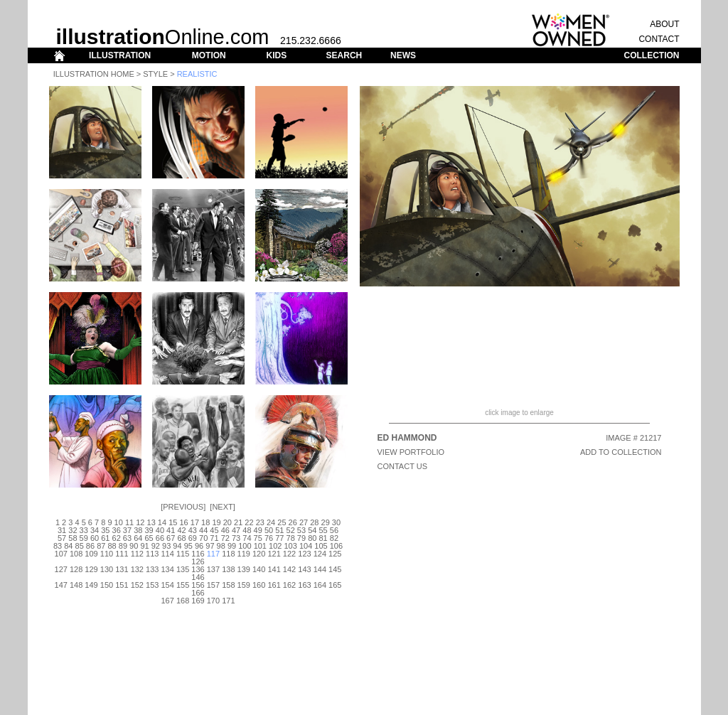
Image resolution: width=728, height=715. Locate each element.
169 (198, 601)
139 (244, 569)
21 (238, 522)
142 (289, 569)
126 (198, 561)
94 (177, 546)
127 (61, 569)
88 (112, 546)
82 (334, 538)
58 (73, 538)
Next (222, 507)
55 (323, 530)
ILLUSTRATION (120, 55)
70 (203, 538)
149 (91, 585)
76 (269, 538)
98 (221, 546)
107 (61, 554)
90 (134, 546)
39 (149, 530)
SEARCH (344, 55)
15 (173, 522)
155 (183, 585)
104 (306, 546)
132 (137, 569)
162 (289, 585)
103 (290, 546)
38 (138, 530)
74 (247, 538)
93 (166, 546)
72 (225, 538)
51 (279, 530)
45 (214, 530)
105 (321, 546)
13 (151, 522)
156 (198, 585)
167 (167, 601)
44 (203, 530)
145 (335, 569)
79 (301, 538)
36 (117, 530)
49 (258, 530)
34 (95, 530)
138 (228, 569)
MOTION (209, 55)
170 (213, 601)
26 (293, 522)
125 (335, 554)
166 (198, 593)
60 (95, 538)
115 (183, 554)
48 (247, 530)
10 (119, 522)
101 (260, 546)
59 (84, 538)
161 (274, 585)
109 (91, 554)
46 (225, 530)
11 (129, 522)
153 (152, 585)
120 (259, 554)
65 (149, 538)
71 (214, 538)
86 (90, 546)
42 (181, 530)
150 (107, 585)
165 (335, 585)
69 (193, 538)
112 (137, 554)
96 (199, 546)
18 (205, 522)
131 (122, 569)
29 (326, 522)
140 (259, 569)
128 (76, 569)
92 (156, 546)
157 (213, 585)
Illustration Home (94, 74)
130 (107, 569)
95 (188, 546)
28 (314, 522)
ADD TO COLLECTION (621, 452)
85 (80, 546)
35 (105, 530)
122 (289, 554)
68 (181, 538)
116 (198, 554)
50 (269, 530)
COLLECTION (652, 55)
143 (304, 569)
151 (122, 585)
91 (144, 546)
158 (228, 585)
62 (117, 538)
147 (61, 585)
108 (76, 554)
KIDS (276, 55)
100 (245, 546)
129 (91, 569)
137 (213, 569)
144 (320, 569)
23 (260, 522)
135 (183, 569)
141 (274, 569)
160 (259, 585)
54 (312, 530)
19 (216, 522)
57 (62, 538)
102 (275, 546)
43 (193, 530)
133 (152, 569)
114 (167, 554)
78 (291, 538)
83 (58, 546)
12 (140, 522)
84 (68, 546)
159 (244, 585)
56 (334, 530)
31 (62, 530)
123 (304, 554)
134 (167, 569)
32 (73, 530)
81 (323, 538)
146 (198, 577)
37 (127, 530)
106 (336, 546)
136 (198, 569)
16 (183, 522)
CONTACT (659, 39)
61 (105, 538)
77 (279, 538)
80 (312, 538)
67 (171, 538)
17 (195, 522)
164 (320, 585)
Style (155, 74)
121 (274, 554)
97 (210, 546)
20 (227, 522)
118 (228, 554)
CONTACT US (403, 466)
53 (301, 530)
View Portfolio (411, 452)
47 (236, 530)
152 (137, 585)
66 (160, 538)
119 (244, 554)
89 (123, 546)
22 (249, 522)
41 (171, 530)
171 (228, 601)
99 (232, 546)
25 (282, 522)
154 (167, 585)
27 (304, 522)
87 (101, 546)
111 (122, 554)
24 (271, 522)
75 (258, 538)
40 (160, 530)
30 (336, 522)
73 (236, 538)
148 (76, 585)
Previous (183, 507)
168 (183, 601)
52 (291, 530)
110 (107, 554)
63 (127, 538)
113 (152, 554)
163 (304, 585)
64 (138, 538)
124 (320, 554)
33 (84, 530)
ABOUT (664, 24)
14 (162, 522)
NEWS (403, 55)
